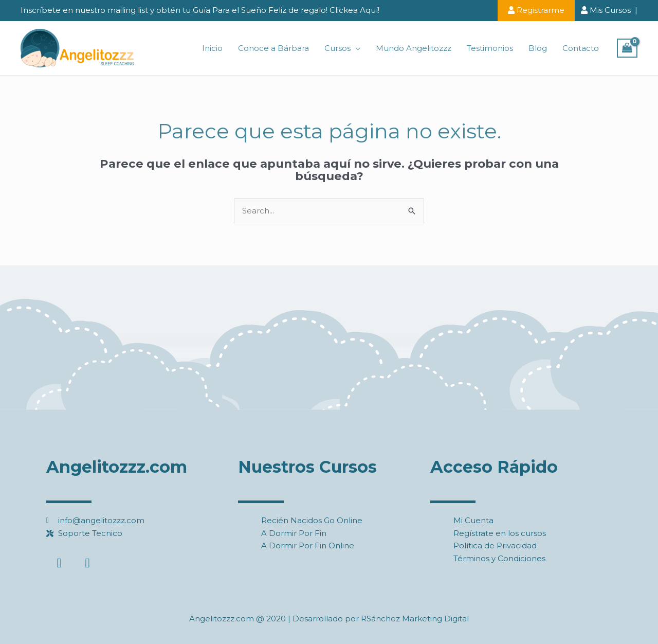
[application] (355, 48)
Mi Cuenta (473, 520)
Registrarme (536, 10)
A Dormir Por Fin (294, 533)
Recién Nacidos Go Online (312, 520)
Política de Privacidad (495, 545)
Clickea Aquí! (354, 10)
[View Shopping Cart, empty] (627, 48)
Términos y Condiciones (499, 558)
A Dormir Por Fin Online (308, 545)
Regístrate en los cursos (500, 533)
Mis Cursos (606, 10)
